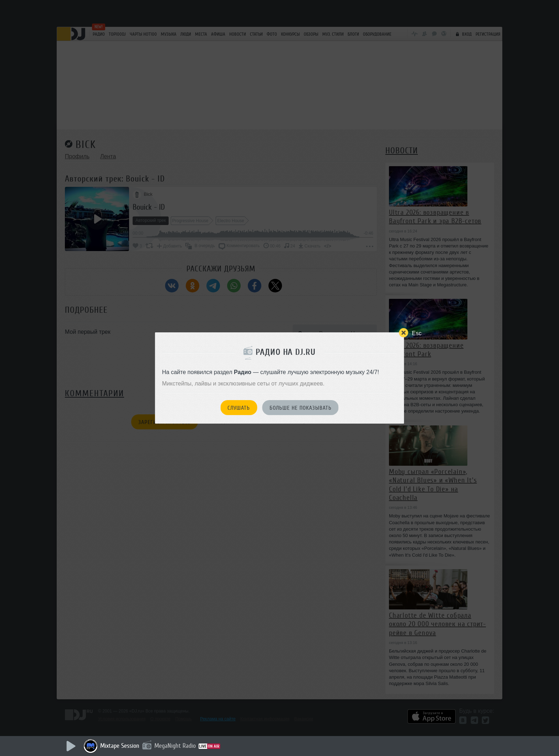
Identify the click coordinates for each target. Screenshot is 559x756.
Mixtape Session (120, 746)
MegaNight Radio (175, 746)
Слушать (239, 408)
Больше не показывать (301, 408)
